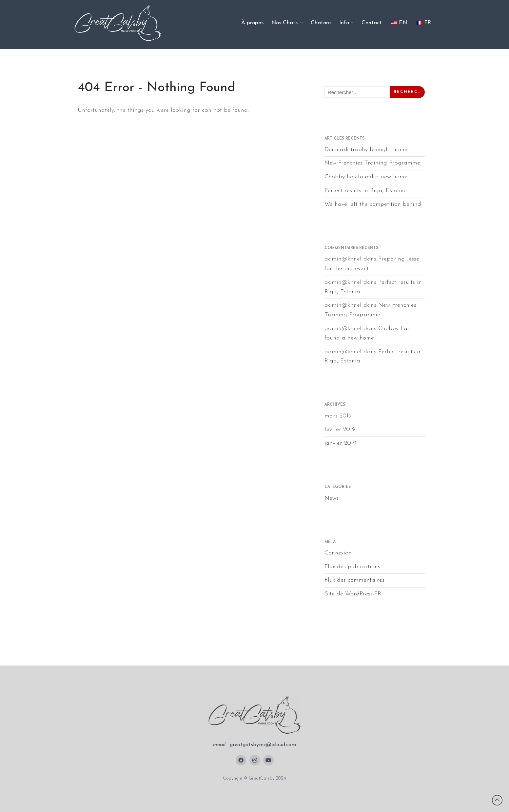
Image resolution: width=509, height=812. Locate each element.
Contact (372, 23)
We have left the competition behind (373, 204)
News (332, 498)
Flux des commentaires (354, 580)
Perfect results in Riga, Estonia (365, 191)
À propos (252, 23)
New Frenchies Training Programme (372, 163)
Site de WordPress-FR (353, 594)
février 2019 (340, 429)
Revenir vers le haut (497, 800)
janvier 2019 (340, 443)
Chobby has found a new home (366, 177)
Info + (346, 23)
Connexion (338, 553)
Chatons (321, 23)
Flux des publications (352, 567)
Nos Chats (284, 23)
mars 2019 (338, 416)
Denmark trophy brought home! (366, 150)
